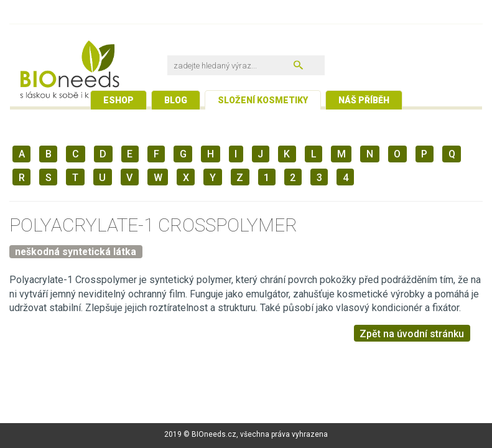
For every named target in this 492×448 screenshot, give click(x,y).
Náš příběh (364, 100)
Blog (176, 100)
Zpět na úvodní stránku (412, 334)
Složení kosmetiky (263, 100)
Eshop (118, 100)
